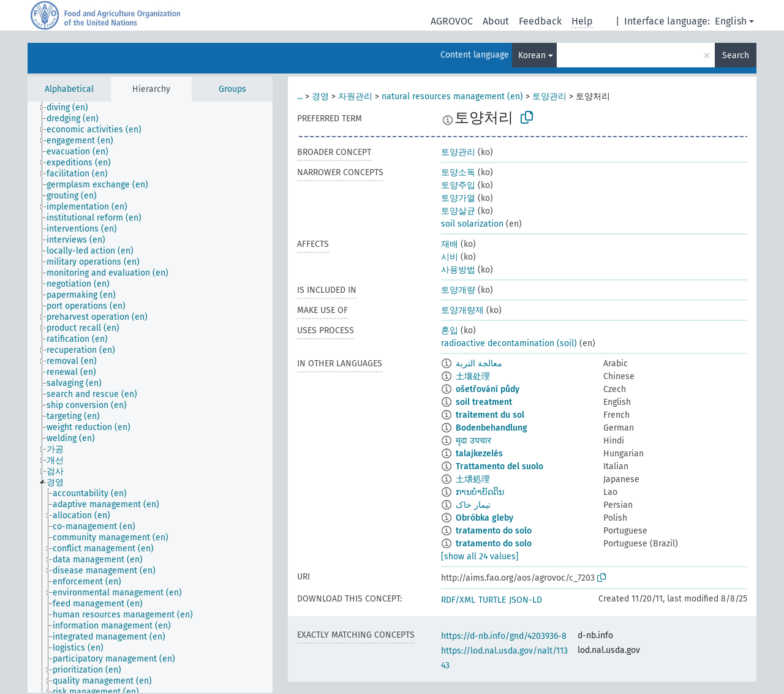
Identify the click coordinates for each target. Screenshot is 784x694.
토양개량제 (462, 310)
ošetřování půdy (488, 389)
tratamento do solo (494, 531)
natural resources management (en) (452, 96)
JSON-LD (526, 600)
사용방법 (458, 270)
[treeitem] (73, 108)
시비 (450, 257)
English (731, 21)
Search (736, 55)
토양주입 (458, 185)
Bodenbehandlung (492, 428)
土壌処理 (473, 479)
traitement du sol (490, 415)
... (300, 96)
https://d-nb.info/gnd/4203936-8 (504, 636)
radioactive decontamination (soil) (509, 343)
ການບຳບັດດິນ (480, 492)
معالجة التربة (479, 364)
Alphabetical (69, 89)
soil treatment (484, 402)
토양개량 (458, 290)
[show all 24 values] (480, 556)
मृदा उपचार (473, 441)
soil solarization (472, 224)
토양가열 (458, 198)
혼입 (450, 330)
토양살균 (458, 211)
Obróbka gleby (484, 518)
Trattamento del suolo (499, 466)
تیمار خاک (473, 505)
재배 (450, 244)
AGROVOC (452, 21)
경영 (320, 96)
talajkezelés (479, 454)
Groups (232, 89)
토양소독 (458, 172)
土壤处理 (473, 376)
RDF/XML (458, 600)
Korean (532, 55)
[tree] (150, 397)
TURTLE (492, 600)
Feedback (540, 21)
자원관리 (355, 96)
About (496, 21)
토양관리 (549, 96)
